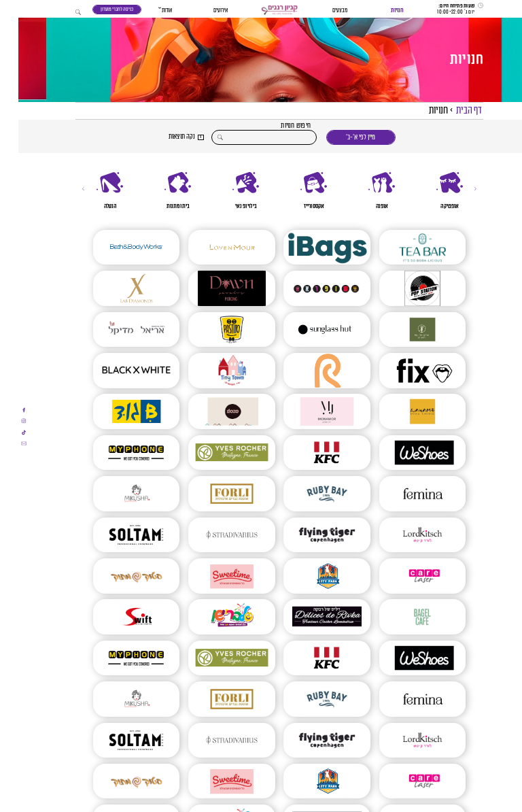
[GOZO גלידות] (213, 413)
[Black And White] (118, 372)
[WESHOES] (404, 454)
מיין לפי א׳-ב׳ (342, 137)
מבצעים (321, 11)
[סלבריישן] (213, 618)
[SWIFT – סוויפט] (118, 618)
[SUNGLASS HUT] (308, 331)
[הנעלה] (92, 191)
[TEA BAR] (404, 248)
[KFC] (308, 454)
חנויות (379, 11)
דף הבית (451, 111)
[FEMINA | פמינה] (404, 495)
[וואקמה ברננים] (404, 413)
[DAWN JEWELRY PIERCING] (213, 290)
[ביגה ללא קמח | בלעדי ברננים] (404, 331)
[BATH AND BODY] (118, 248)
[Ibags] (308, 248)
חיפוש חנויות (277, 126)
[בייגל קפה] (404, 618)
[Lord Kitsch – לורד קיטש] (404, 536)
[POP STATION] (404, 290)
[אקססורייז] (296, 191)
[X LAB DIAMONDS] (118, 290)
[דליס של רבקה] (308, 618)
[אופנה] (364, 191)
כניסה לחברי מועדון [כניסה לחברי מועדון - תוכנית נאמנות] (99, 9)
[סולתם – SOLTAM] (118, 536)
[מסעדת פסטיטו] (213, 331)
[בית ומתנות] (160, 191)
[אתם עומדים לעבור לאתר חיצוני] (5, 410)
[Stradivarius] (213, 536)
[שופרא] (308, 290)
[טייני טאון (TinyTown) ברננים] (213, 372)
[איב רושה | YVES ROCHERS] (213, 454)
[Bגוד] (118, 413)
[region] (261, 191)
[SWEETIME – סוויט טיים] (213, 577)
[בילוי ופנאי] (228, 191)
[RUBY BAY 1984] (308, 495)
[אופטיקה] (432, 191)
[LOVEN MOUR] (213, 248)
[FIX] (404, 372)
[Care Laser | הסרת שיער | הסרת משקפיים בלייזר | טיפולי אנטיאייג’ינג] (404, 577)
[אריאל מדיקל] (118, 331)
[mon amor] (308, 413)
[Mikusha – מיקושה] (118, 495)
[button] (261, 11)
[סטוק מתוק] (118, 577)
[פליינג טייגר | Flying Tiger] (308, 536)
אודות (149, 11)
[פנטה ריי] (308, 372)
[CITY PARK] (308, 577)
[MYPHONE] (118, 454)
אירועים (202, 11)
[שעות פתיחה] (442, 9)
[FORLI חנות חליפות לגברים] (213, 495)
